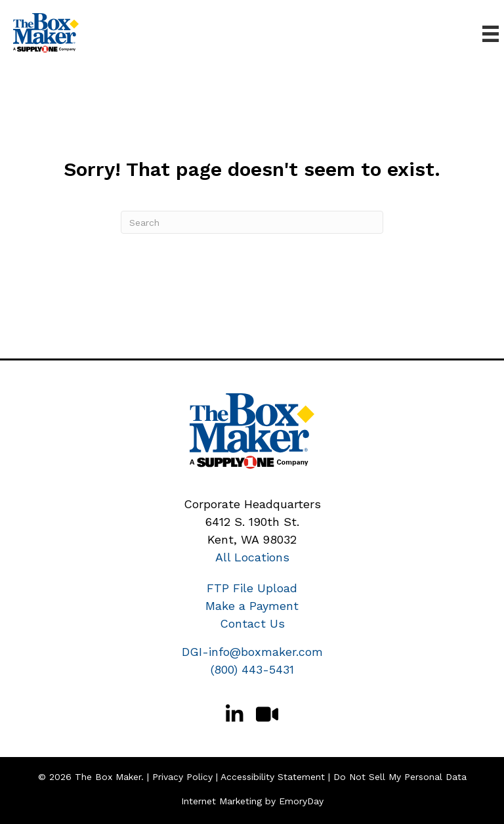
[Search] (252, 222)
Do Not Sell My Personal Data (400, 777)
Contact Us (252, 623)
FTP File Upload (252, 588)
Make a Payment (252, 606)
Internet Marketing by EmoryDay (252, 801)
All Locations (252, 557)
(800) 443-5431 (252, 669)
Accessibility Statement (273, 777)
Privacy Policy (182, 777)
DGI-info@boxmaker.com (252, 652)
